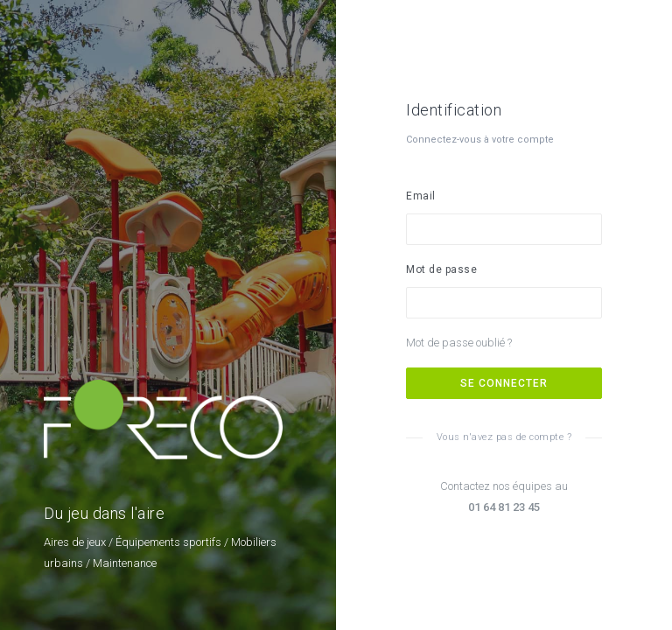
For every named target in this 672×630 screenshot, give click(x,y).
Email (421, 196)
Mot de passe (441, 269)
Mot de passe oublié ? (459, 343)
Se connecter (504, 383)
